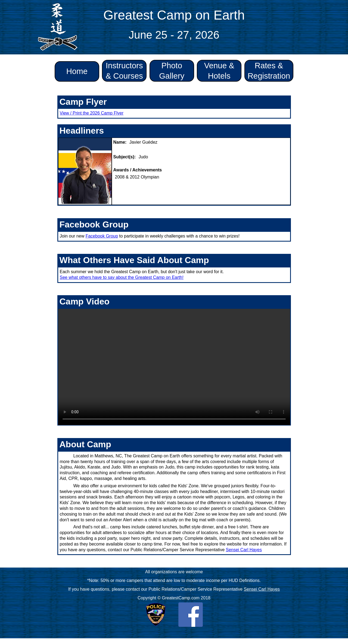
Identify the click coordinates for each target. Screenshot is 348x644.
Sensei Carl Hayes (244, 550)
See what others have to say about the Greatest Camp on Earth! (122, 277)
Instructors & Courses (124, 71)
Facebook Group (102, 236)
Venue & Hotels (219, 71)
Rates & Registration (269, 71)
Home (77, 71)
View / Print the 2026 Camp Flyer (92, 113)
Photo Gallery (172, 71)
